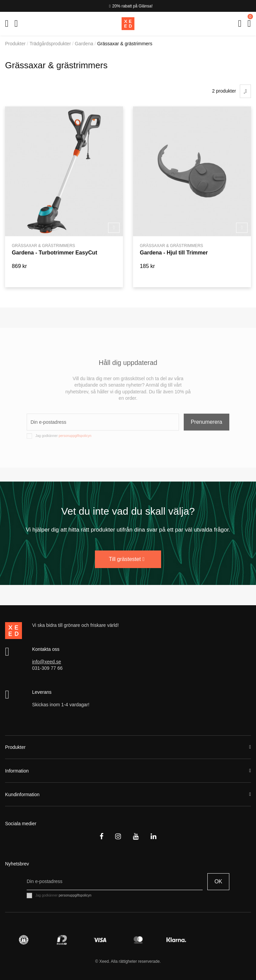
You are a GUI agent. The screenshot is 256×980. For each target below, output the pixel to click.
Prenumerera (207, 422)
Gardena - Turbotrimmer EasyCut (55, 252)
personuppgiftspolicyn (75, 436)
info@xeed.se (47, 662)
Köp (114, 228)
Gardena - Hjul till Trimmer (174, 252)
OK (218, 881)
